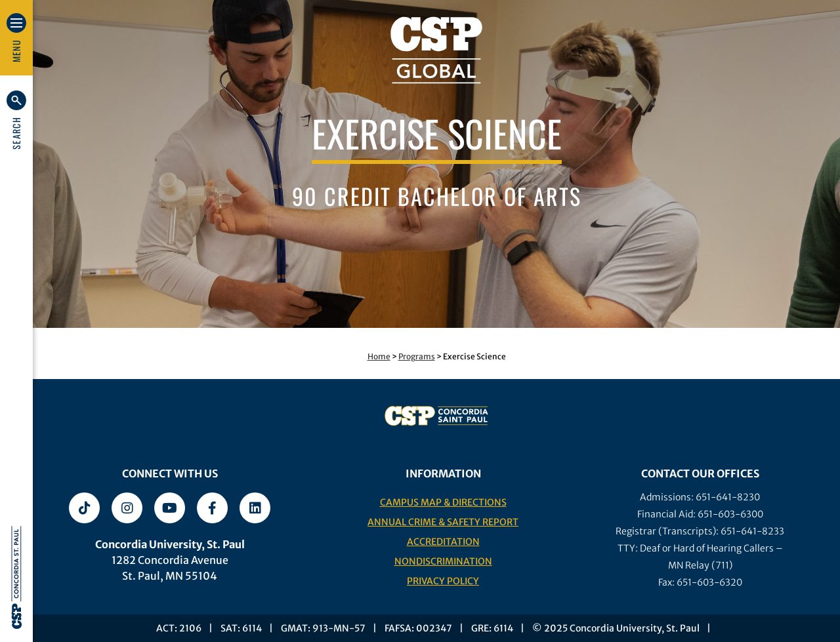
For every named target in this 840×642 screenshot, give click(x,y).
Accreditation (443, 542)
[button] (16, 120)
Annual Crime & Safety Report (443, 522)
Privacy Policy (443, 581)
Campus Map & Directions (443, 502)
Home (379, 356)
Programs (417, 356)
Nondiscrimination (443, 561)
